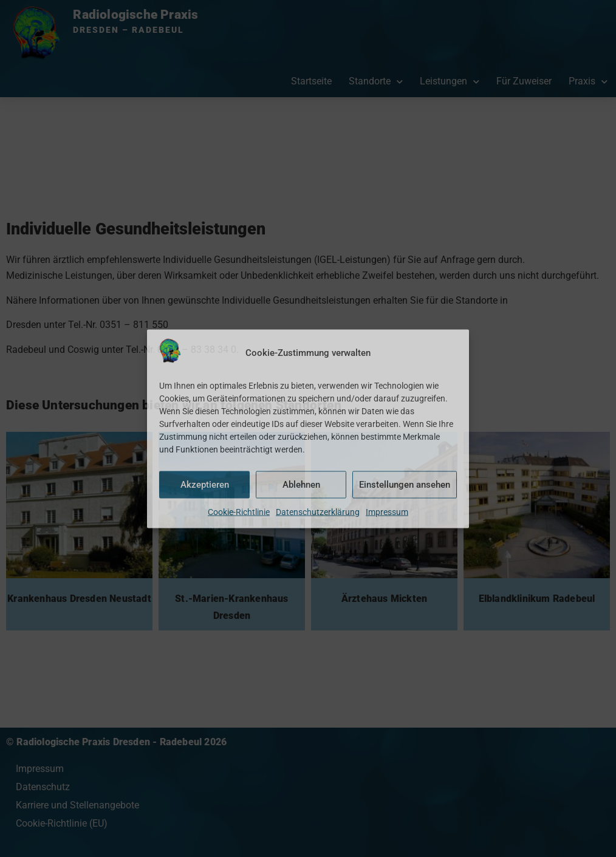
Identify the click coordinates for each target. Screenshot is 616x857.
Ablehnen (301, 485)
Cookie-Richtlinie (239, 511)
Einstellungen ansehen (405, 485)
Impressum (387, 511)
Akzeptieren (205, 485)
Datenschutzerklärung (318, 511)
